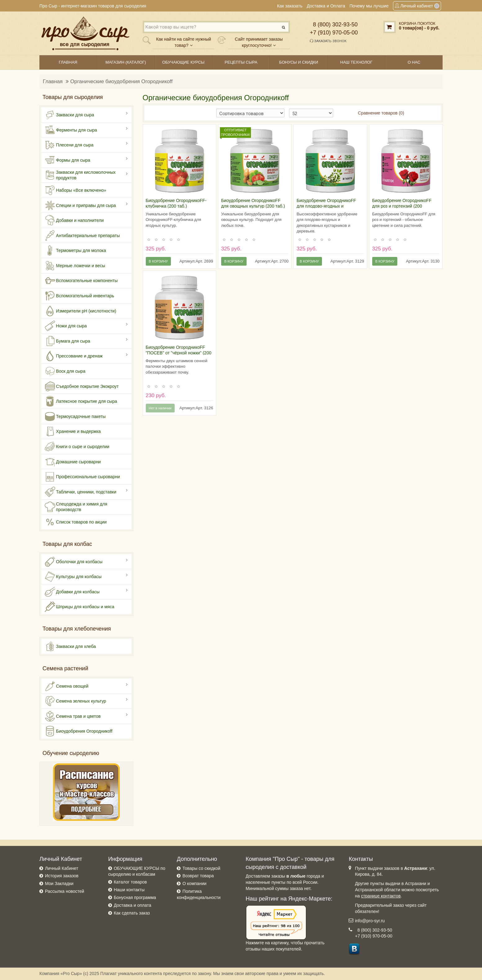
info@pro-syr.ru (370, 921)
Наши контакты (129, 890)
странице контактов (381, 896)
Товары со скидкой (201, 868)
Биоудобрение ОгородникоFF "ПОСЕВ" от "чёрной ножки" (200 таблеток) (179, 353)
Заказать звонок (328, 41)
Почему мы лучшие (369, 6)
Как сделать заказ (132, 913)
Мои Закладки (59, 883)
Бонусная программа (135, 897)
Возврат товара (198, 876)
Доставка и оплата (133, 905)
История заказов (62, 876)
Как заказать (290, 6)
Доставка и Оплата (326, 6)
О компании (194, 883)
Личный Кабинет (62, 868)
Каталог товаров (130, 882)
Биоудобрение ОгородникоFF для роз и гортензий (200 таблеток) (402, 206)
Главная (53, 81)
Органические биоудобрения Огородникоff (122, 81)
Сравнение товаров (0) (381, 113)
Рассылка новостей (65, 891)
